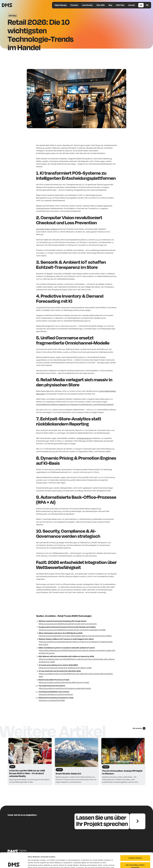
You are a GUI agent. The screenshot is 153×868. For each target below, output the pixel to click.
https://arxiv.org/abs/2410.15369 (52, 700)
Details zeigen (113, 864)
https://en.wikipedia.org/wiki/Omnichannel (56, 694)
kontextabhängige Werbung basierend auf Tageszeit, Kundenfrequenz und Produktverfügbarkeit (75, 404)
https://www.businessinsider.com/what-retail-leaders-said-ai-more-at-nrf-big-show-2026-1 (75, 636)
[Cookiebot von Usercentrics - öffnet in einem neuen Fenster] (14, 864)
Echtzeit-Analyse (84, 438)
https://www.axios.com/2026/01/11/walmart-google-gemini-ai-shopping (68, 624)
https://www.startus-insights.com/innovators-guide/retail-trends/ (65, 688)
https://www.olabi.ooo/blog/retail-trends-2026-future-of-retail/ (64, 682)
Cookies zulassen (135, 843)
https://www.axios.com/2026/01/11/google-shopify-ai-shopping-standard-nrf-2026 (72, 630)
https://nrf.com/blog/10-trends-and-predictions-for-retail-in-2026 (65, 668)
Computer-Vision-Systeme (47, 229)
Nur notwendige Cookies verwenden (135, 851)
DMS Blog (13, 16)
